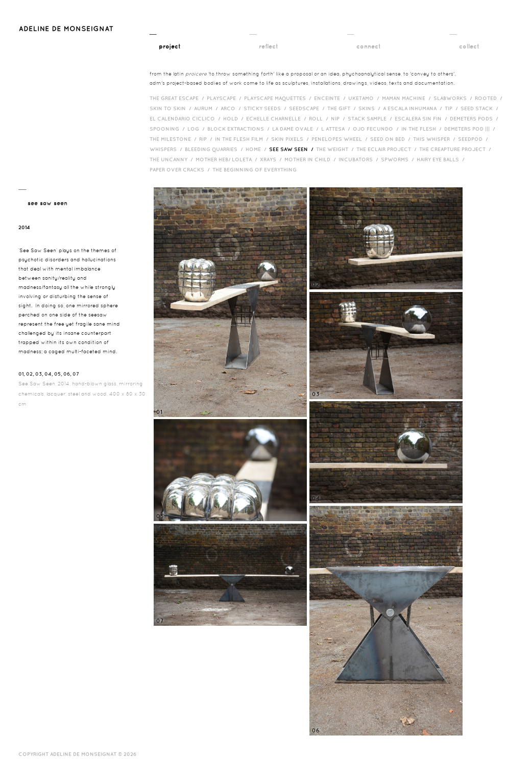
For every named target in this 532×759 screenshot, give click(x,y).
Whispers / (167, 149)
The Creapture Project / (456, 149)
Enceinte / (331, 98)
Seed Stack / (481, 108)
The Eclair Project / (388, 149)
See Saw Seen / (293, 149)
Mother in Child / (311, 159)
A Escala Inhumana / (414, 108)
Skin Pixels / (291, 139)
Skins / (371, 108)
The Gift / (343, 108)
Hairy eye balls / (442, 159)
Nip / (339, 118)
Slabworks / (454, 98)
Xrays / (272, 159)
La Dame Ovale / (297, 129)
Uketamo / (365, 98)
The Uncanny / (173, 159)
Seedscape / (308, 108)
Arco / (232, 108)
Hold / (235, 118)
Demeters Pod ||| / (471, 129)
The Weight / (336, 149)
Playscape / (225, 98)
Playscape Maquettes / (279, 98)
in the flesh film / (243, 139)
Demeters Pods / (475, 118)
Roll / (320, 118)
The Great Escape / (178, 98)
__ (165, 40)
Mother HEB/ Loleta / (228, 159)
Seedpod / (474, 139)
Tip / (453, 108)
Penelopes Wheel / (341, 139)
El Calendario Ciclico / (186, 118)
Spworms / (399, 159)
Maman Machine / (408, 98)
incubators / (360, 159)
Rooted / (490, 98)
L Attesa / (337, 129)
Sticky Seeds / (266, 108)
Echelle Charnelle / (277, 118)
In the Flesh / (423, 129)
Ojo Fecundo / (377, 129)
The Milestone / (174, 139)
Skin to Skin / (172, 108)
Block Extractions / (240, 129)
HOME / (257, 149)
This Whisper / (436, 139)
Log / (197, 129)
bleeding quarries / (215, 149)
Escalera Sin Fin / (422, 118)
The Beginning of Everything (257, 169)
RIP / (207, 139)
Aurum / (207, 108)
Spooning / (168, 129)
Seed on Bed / (392, 139)
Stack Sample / (371, 118)
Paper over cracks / (181, 169)
